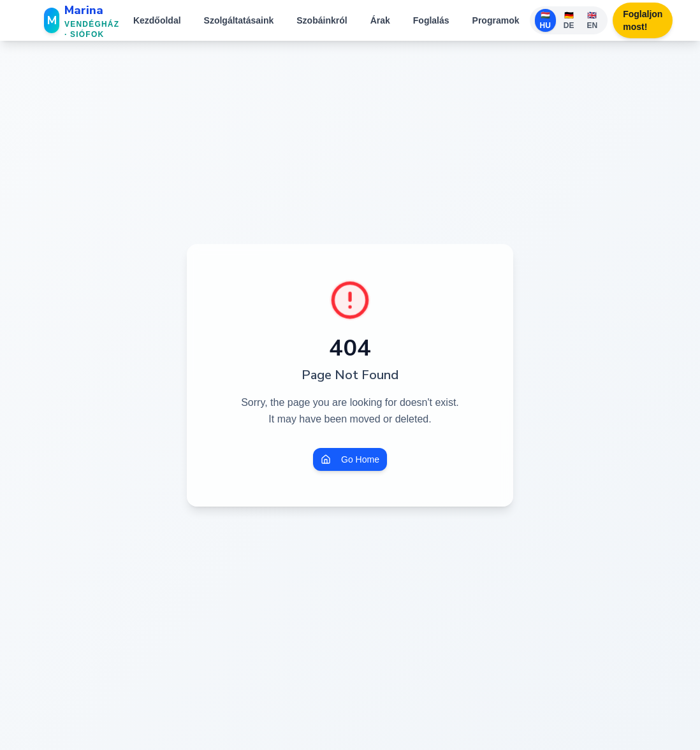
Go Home (350, 459)
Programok (496, 20)
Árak (380, 20)
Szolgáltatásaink (239, 20)
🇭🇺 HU (545, 20)
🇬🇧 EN (593, 20)
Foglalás (431, 20)
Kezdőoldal (157, 20)
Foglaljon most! (643, 20)
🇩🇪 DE (569, 20)
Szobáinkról (322, 20)
